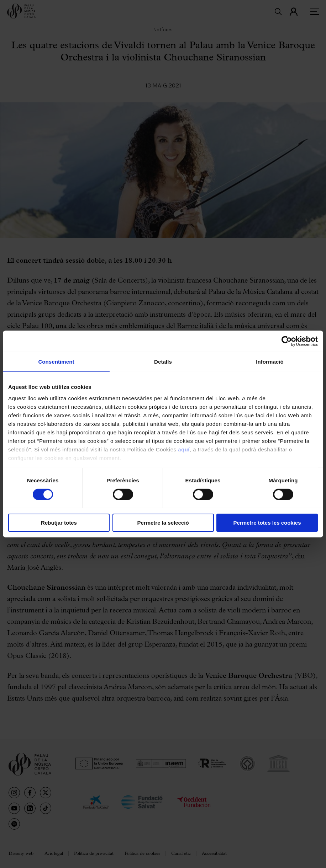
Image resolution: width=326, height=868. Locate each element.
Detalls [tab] (163, 362)
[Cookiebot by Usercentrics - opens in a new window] (287, 341)
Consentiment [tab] (56, 362)
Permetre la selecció (163, 523)
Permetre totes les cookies (267, 523)
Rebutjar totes (59, 523)
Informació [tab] (270, 362)
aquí (184, 449)
